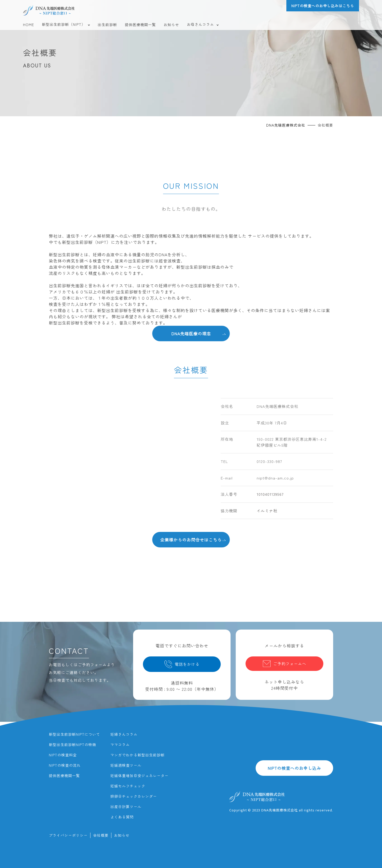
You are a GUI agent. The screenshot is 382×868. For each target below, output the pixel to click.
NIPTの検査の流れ (65, 765)
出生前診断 (107, 25)
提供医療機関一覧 (140, 25)
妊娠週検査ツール (126, 765)
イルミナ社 (267, 511)
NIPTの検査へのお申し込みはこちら (323, 6)
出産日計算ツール (126, 807)
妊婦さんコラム (124, 734)
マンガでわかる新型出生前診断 (137, 755)
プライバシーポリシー (68, 835)
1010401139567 (270, 494)
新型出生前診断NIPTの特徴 (72, 745)
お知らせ (171, 25)
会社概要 (101, 835)
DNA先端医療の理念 (199, 333)
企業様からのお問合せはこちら (193, 539)
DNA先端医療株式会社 (286, 125)
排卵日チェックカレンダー (134, 796)
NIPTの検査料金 (63, 755)
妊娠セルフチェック (128, 786)
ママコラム (120, 745)
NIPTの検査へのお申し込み (294, 768)
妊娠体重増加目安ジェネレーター (139, 776)
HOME (29, 25)
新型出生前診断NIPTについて (74, 734)
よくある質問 (122, 817)
